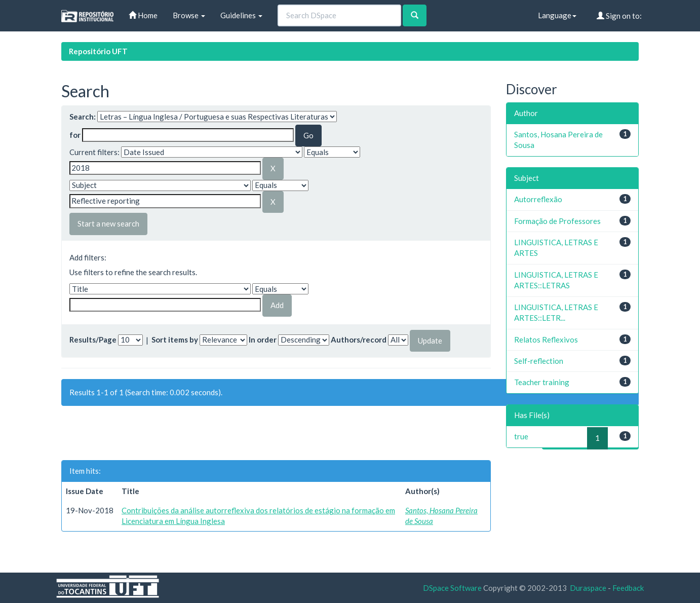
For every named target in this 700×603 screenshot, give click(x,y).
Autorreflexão (538, 199)
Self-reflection (539, 361)
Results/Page (93, 340)
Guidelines (241, 15)
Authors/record (359, 340)
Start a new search (108, 223)
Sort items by (175, 340)
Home (143, 15)
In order (263, 340)
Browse (189, 15)
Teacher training (542, 382)
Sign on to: (619, 16)
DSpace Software (452, 588)
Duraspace (588, 588)
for (75, 135)
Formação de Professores (557, 221)
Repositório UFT (98, 51)
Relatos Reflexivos (546, 340)
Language (557, 15)
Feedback (628, 588)
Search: (83, 117)
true (521, 436)
